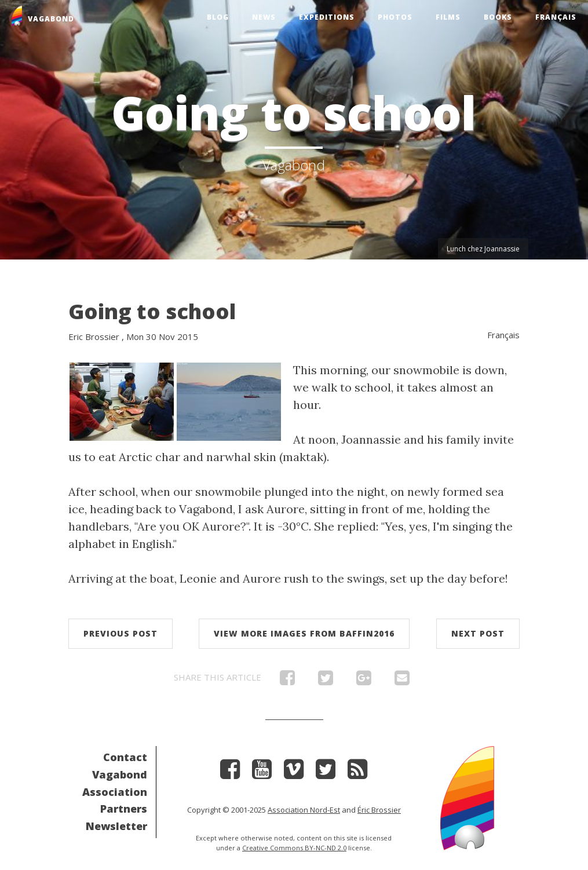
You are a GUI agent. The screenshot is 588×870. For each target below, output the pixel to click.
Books (498, 17)
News (264, 17)
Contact (125, 757)
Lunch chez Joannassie (483, 249)
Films (448, 17)
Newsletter (116, 826)
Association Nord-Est (304, 810)
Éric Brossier (379, 810)
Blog (218, 17)
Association (115, 792)
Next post (478, 633)
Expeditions (327, 17)
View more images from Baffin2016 (304, 633)
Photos (395, 17)
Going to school (152, 311)
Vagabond (120, 774)
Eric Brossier (94, 337)
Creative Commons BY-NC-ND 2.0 (294, 848)
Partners (124, 809)
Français (556, 17)
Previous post (120, 633)
